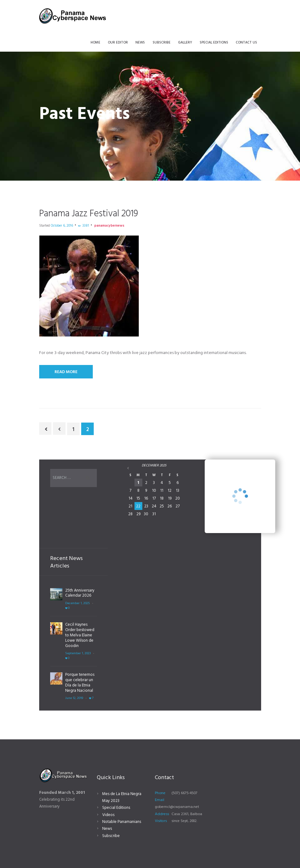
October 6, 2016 (62, 226)
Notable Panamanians (122, 822)
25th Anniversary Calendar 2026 (80, 593)
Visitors (161, 821)
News (107, 829)
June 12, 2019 (74, 698)
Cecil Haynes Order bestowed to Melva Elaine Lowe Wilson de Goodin (80, 635)
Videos (108, 815)
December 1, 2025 (77, 603)
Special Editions (116, 808)
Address (162, 814)
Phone (160, 793)
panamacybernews (109, 226)
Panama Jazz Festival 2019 (89, 214)
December (154, 465)
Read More (66, 372)
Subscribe (111, 836)
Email (160, 800)
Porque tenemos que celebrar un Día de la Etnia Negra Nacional (80, 683)
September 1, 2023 (78, 653)
